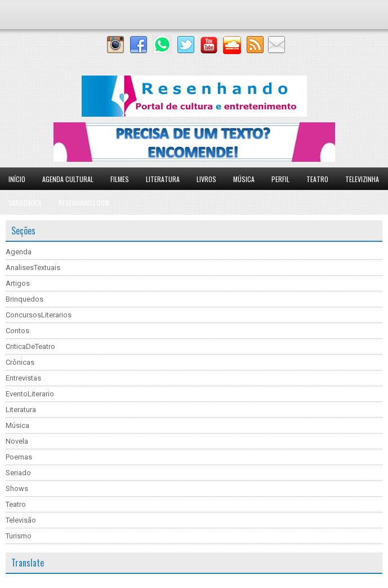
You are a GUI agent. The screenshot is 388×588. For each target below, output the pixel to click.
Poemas (19, 457)
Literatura (163, 179)
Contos (17, 331)
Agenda (19, 252)
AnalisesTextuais (33, 268)
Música (244, 179)
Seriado (18, 473)
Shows (17, 488)
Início (17, 179)
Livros (206, 179)
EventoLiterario (30, 394)
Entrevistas (23, 378)
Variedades (25, 203)
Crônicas (20, 362)
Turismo (19, 536)
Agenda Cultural (68, 179)
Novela (17, 441)
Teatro (317, 179)
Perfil (280, 179)
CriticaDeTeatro (30, 346)
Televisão (21, 520)
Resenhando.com (84, 203)
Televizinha (362, 179)
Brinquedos (24, 299)
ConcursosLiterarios (39, 315)
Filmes (120, 179)
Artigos (18, 283)
